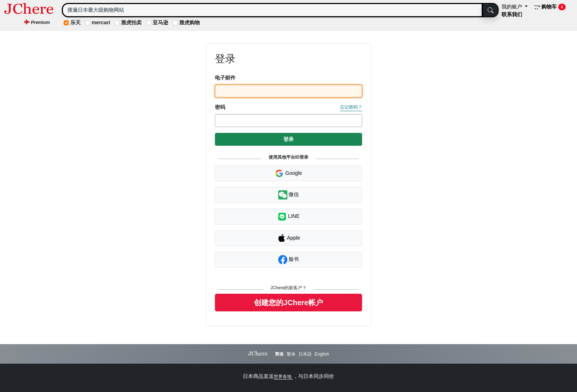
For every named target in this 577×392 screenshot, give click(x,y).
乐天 (75, 22)
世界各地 (283, 377)
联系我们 (512, 14)
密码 (220, 107)
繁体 (291, 354)
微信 (289, 195)
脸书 (289, 260)
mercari (101, 22)
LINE (288, 217)
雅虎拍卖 (131, 22)
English (322, 354)
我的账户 (513, 7)
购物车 (550, 7)
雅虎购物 (190, 22)
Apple (289, 238)
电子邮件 (225, 78)
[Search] (272, 10)
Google (288, 173)
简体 (279, 354)
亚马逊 (160, 22)
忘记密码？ (351, 107)
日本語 (305, 354)
